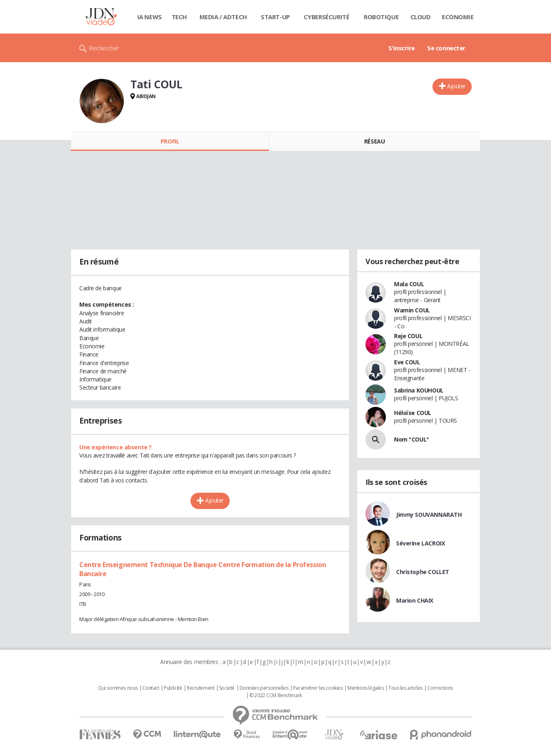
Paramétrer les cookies (318, 688)
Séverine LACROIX (420, 543)
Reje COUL (408, 336)
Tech (179, 17)
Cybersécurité (327, 17)
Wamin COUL (412, 310)
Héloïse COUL (413, 413)
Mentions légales (365, 688)
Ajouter (456, 86)
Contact (151, 688)
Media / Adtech (223, 17)
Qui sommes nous (118, 688)
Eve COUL (407, 362)
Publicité (173, 688)
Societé (227, 688)
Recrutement (200, 688)
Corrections (440, 688)
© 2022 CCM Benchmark (276, 695)
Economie (458, 17)
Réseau (374, 141)
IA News (150, 17)
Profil (170, 141)
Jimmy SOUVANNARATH (429, 515)
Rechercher (104, 48)
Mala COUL (409, 284)
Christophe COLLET (423, 572)
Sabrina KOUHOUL (419, 390)
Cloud (421, 17)
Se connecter (446, 48)
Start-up (275, 17)
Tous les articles (405, 688)
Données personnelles (264, 688)
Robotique (381, 17)
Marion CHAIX (415, 600)
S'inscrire (402, 48)
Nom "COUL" (412, 439)
